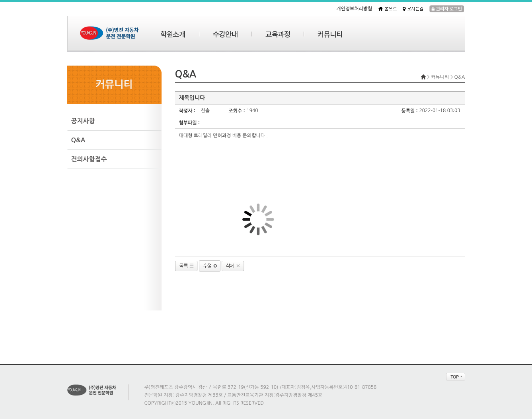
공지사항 (83, 121)
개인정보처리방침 (354, 9)
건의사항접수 (89, 159)
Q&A (78, 140)
